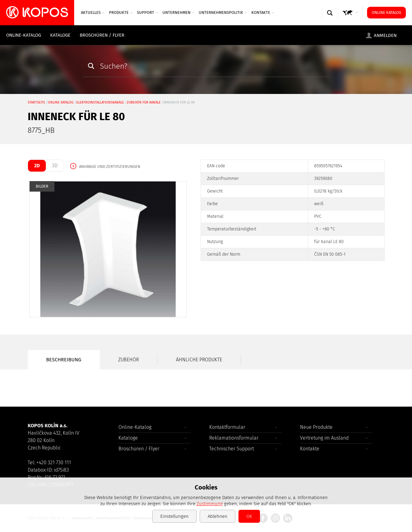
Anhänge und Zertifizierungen (110, 167)
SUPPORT (148, 12)
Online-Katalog (24, 35)
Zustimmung (210, 504)
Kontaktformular (227, 427)
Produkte (121, 12)
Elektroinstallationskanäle (100, 102)
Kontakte (263, 12)
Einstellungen (174, 516)
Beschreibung (64, 360)
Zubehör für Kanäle (144, 102)
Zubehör (128, 360)
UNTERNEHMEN (178, 12)
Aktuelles (93, 12)
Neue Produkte (316, 427)
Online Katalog (386, 12)
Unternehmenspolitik (223, 12)
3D (55, 166)
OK (249, 516)
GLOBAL (352, 19)
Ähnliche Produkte (199, 360)
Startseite (36, 102)
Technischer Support (232, 449)
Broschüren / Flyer (102, 35)
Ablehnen (218, 516)
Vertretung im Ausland (324, 438)
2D (37, 166)
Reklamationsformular (234, 438)
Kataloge (60, 35)
